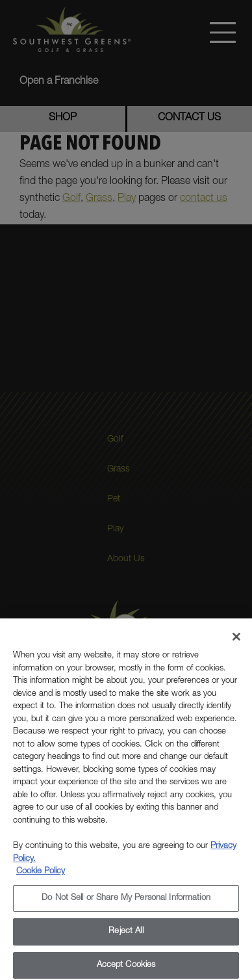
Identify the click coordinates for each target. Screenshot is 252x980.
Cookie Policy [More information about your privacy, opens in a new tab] (41, 876)
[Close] (236, 641)
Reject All (126, 936)
